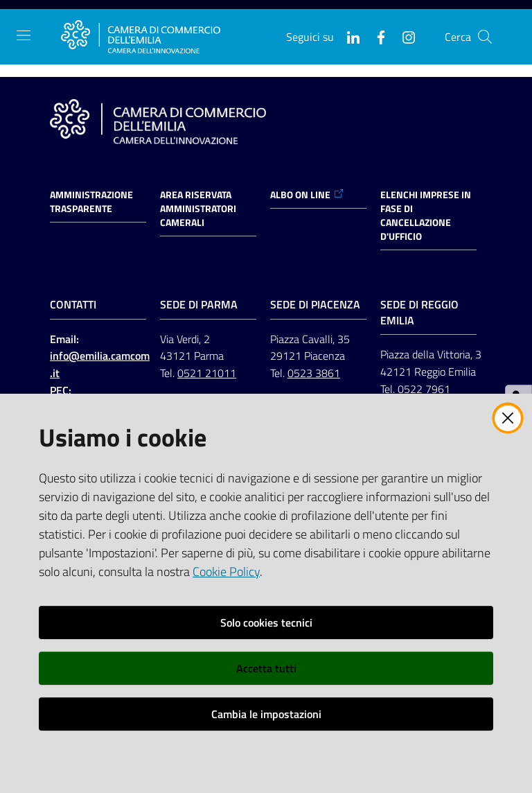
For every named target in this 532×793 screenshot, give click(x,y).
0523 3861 (314, 373)
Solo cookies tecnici (266, 622)
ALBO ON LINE (307, 195)
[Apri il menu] (24, 35)
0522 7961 (424, 389)
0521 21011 (207, 373)
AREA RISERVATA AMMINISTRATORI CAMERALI (198, 209)
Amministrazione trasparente (91, 202)
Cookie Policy (226, 572)
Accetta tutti (266, 668)
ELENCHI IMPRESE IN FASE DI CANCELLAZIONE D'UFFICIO (426, 216)
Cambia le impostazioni (266, 714)
